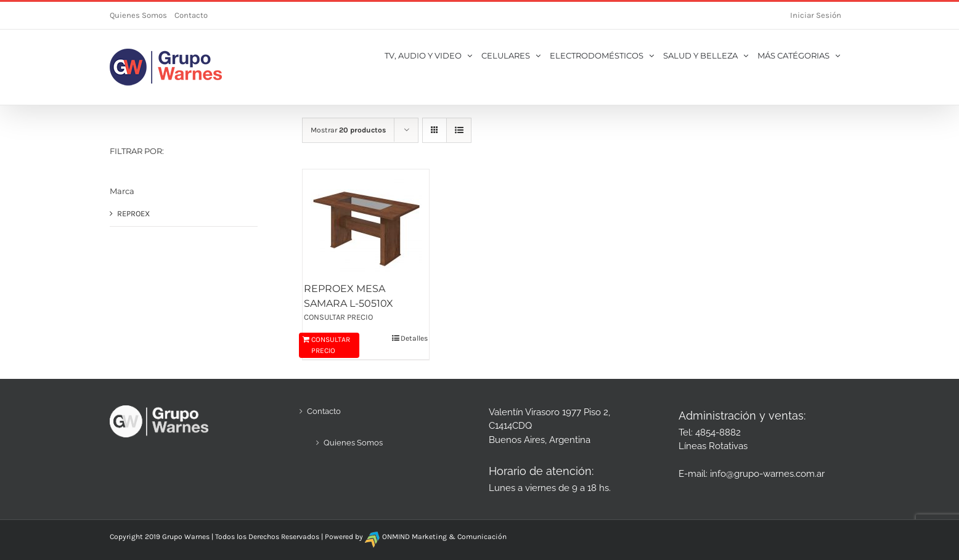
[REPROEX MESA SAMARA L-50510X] (366, 225)
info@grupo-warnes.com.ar (767, 474)
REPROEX (133, 213)
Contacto (191, 15)
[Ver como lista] (459, 130)
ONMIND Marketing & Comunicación (444, 537)
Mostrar (348, 130)
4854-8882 (718, 432)
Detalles (414, 338)
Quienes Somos (138, 15)
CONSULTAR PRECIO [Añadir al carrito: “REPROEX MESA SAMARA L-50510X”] (331, 345)
